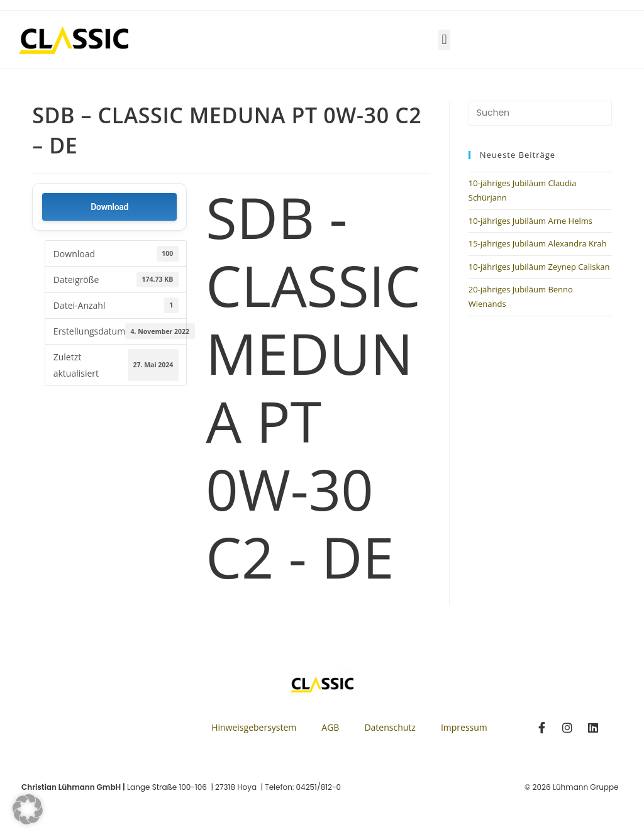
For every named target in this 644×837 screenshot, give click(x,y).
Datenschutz (390, 727)
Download (109, 207)
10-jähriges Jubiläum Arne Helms (530, 221)
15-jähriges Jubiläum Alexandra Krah (538, 243)
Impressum (464, 727)
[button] (444, 40)
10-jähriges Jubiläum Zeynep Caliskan (539, 267)
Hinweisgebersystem (254, 727)
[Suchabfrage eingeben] (540, 113)
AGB (330, 727)
